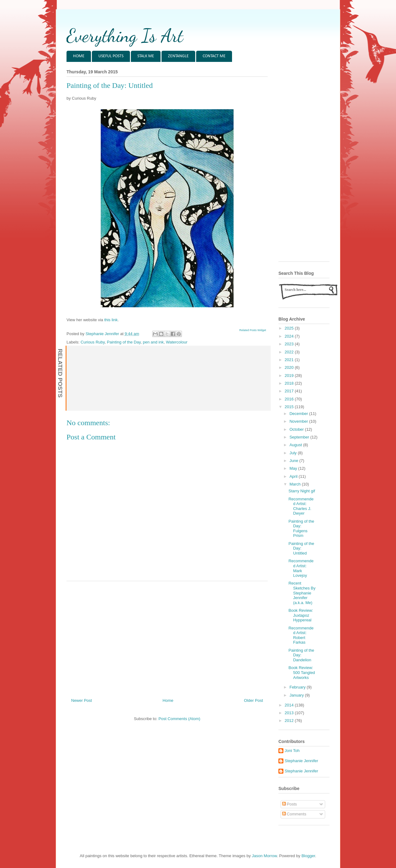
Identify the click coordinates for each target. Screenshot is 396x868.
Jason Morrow (264, 856)
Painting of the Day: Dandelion (301, 655)
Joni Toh (292, 751)
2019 (290, 376)
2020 (290, 367)
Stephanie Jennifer (301, 761)
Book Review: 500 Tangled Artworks (302, 672)
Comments (294, 814)
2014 (290, 705)
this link (111, 320)
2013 (290, 713)
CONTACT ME (214, 56)
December (299, 414)
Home (168, 700)
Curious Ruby (93, 342)
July (294, 453)
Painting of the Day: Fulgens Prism (301, 529)
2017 (290, 391)
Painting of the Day (124, 342)
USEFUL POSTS (111, 56)
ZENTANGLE (178, 56)
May (294, 468)
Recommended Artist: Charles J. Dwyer (301, 506)
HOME (79, 56)
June (295, 461)
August (296, 445)
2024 (290, 336)
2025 (290, 328)
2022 (290, 352)
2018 (290, 383)
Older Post (254, 700)
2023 (290, 344)
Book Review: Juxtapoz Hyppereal (301, 615)
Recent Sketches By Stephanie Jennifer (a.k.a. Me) (302, 593)
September (300, 437)
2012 (290, 721)
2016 (290, 399)
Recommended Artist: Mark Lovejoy (301, 568)
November (299, 421)
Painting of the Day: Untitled (301, 548)
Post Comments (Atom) (179, 719)
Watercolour (177, 342)
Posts (290, 804)
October (297, 429)
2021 (290, 360)
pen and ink (153, 342)
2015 (290, 407)
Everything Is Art (125, 36)
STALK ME (146, 56)
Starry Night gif (302, 491)
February (298, 687)
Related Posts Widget (253, 330)
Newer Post (82, 700)
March (296, 484)
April (294, 476)
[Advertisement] (167, 637)
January (297, 695)
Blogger (308, 856)
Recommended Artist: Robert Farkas (301, 635)
